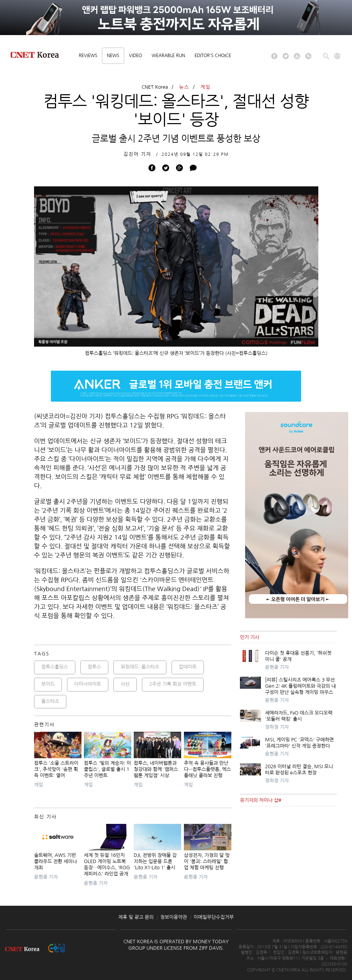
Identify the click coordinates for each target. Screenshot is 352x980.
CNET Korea (155, 87)
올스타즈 (50, 701)
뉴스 (184, 87)
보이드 (48, 684)
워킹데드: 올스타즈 (140, 667)
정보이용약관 (174, 917)
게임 (206, 87)
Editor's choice (213, 56)
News (113, 56)
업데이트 (188, 667)
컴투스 (94, 667)
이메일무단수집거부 (214, 917)
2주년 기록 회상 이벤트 (173, 684)
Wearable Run (168, 56)
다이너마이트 (88, 684)
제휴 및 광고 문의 (136, 917)
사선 (125, 684)
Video (135, 56)
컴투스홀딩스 (55, 667)
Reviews (88, 56)
